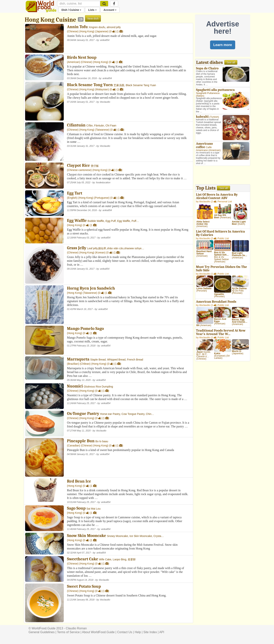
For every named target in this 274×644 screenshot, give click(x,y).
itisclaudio (105, 102)
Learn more (223, 45)
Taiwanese (102, 130)
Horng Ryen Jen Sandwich (91, 288)
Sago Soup (76, 508)
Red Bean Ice (79, 481)
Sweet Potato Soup (84, 586)
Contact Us (125, 632)
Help (138, 632)
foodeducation (103, 183)
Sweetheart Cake (83, 559)
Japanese (102, 31)
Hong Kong (87, 31)
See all (231, 62)
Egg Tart (75, 193)
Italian (200, 96)
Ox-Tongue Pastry (83, 414)
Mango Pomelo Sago (85, 329)
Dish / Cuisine (71, 10)
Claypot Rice (78, 165)
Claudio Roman (76, 628)
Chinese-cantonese (79, 170)
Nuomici (75, 386)
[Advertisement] (223, 175)
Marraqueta (78, 359)
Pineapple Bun (81, 441)
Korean (100, 253)
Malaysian (102, 89)
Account (110, 10)
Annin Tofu (77, 27)
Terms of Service (68, 632)
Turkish (214, 117)
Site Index (150, 632)
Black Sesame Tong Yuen (90, 85)
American (74, 62)
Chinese (73, 31)
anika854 (105, 40)
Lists (92, 10)
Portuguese (102, 198)
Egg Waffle (77, 221)
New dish (93, 18)
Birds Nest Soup (82, 57)
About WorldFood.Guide (98, 632)
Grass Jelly (77, 248)
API (162, 632)
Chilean (85, 364)
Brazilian (73, 364)
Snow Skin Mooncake (87, 536)
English (72, 198)
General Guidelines (42, 632)
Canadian (74, 445)
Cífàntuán (76, 125)
